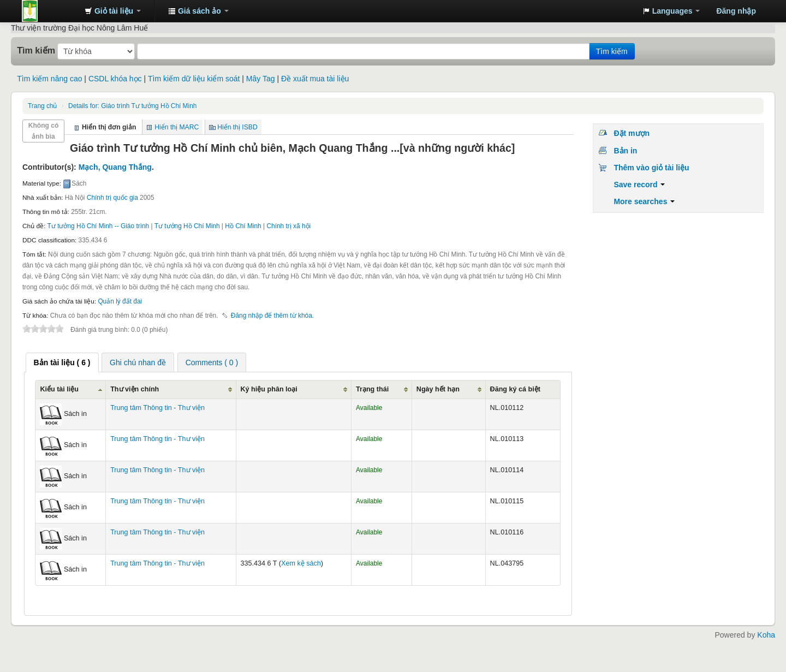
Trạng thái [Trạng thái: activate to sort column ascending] (372, 389)
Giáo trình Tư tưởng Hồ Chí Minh (132, 106)
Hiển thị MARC (177, 127)
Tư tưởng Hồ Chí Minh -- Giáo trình (99, 226)
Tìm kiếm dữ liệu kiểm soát (194, 79)
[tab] (62, 362)
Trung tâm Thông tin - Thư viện (49, 11)
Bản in (625, 151)
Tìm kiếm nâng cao (49, 79)
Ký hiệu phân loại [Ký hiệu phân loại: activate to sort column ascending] (269, 389)
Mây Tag (261, 79)
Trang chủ (42, 106)
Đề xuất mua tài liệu (315, 79)
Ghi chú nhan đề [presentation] (138, 362)
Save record (639, 185)
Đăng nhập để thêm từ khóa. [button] (272, 316)
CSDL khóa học (115, 79)
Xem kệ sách (301, 563)
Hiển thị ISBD (237, 127)
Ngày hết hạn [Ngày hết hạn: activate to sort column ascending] (438, 389)
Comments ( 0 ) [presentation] (212, 362)
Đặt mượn (632, 133)
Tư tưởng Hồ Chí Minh (187, 226)
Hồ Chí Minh (243, 226)
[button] (113, 11)
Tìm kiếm (36, 50)
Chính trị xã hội (288, 226)
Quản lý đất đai (120, 301)
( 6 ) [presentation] (62, 362)
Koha (766, 635)
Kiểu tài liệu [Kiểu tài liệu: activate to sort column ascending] (59, 389)
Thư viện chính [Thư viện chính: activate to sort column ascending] (135, 389)
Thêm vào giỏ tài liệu (651, 168)
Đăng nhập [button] (736, 11)
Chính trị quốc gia (112, 198)
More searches (644, 201)
